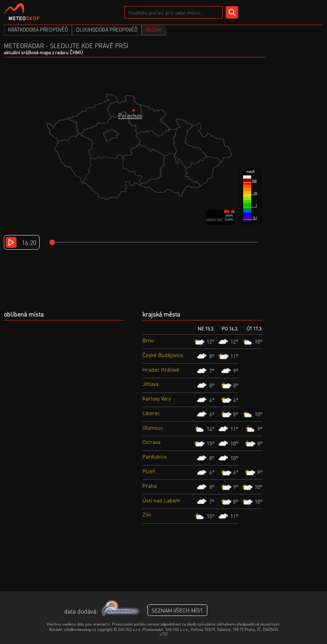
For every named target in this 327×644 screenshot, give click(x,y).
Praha (149, 486)
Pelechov (130, 116)
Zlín (147, 514)
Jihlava (150, 384)
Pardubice (154, 456)
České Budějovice (163, 355)
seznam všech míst (177, 610)
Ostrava (151, 442)
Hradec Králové (161, 369)
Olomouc (153, 427)
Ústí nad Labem (161, 500)
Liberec (151, 413)
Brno (148, 340)
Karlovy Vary (157, 398)
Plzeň (149, 471)
